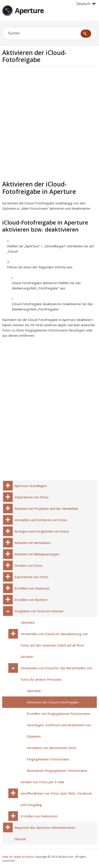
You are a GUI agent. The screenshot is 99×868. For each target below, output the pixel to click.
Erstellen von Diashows (32, 588)
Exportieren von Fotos (31, 577)
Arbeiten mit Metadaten (33, 543)
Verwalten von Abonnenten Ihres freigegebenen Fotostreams (51, 753)
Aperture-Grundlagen (31, 486)
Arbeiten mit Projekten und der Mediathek (46, 508)
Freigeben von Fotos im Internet (39, 611)
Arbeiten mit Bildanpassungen (37, 554)
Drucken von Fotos (29, 565)
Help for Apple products (18, 857)
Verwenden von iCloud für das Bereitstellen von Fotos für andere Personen (56, 674)
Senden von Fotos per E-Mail (42, 782)
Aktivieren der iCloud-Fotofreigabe (53, 702)
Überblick (28, 622)
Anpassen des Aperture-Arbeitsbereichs (45, 827)
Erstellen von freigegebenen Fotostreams (58, 714)
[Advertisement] (49, 123)
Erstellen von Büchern (31, 600)
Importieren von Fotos (32, 497)
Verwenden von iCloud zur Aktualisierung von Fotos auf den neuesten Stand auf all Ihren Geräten (54, 645)
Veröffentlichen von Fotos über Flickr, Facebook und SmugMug (56, 799)
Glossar (20, 839)
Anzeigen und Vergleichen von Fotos (42, 531)
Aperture (29, 10)
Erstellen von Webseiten (39, 816)
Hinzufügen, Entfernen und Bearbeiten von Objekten (59, 731)
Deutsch (86, 4)
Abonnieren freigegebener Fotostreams (57, 771)
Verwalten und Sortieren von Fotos (41, 520)
